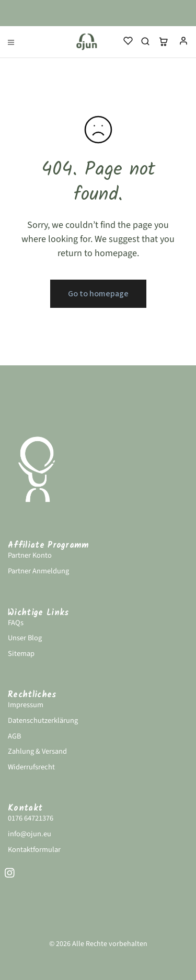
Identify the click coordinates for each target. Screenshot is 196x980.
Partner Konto (30, 555)
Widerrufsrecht (31, 767)
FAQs (16, 623)
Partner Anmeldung (38, 571)
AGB (14, 736)
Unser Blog (25, 638)
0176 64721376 (31, 818)
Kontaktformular (34, 850)
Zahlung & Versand (37, 751)
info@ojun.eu (30, 834)
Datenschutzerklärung (43, 720)
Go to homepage (98, 294)
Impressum (26, 705)
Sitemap (21, 654)
